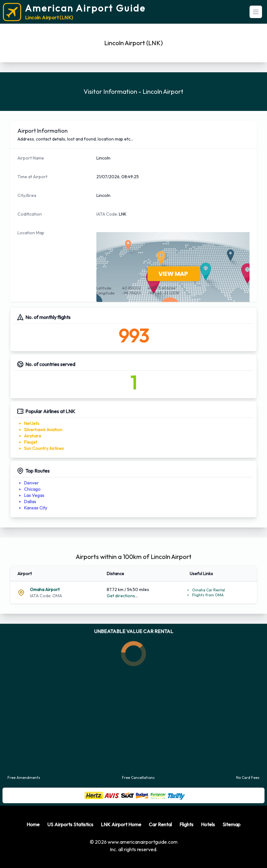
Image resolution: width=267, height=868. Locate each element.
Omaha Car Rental (209, 590)
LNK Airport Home (121, 824)
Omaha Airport (45, 589)
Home (33, 824)
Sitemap (231, 824)
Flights (186, 824)
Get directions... (122, 596)
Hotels (208, 824)
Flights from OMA (208, 595)
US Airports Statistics (70, 824)
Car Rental (160, 824)
